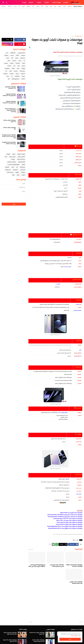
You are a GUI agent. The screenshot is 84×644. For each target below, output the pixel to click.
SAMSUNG (13, 53)
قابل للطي (22, 170)
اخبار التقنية (22, 167)
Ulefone (23, 74)
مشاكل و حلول (21, 157)
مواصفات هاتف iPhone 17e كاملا (10, 121)
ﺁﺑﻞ (17, 167)
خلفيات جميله (12, 157)
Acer (8, 76)
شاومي (59, 6)
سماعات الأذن (10, 172)
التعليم (23, 175)
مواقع (17, 172)
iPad (18, 68)
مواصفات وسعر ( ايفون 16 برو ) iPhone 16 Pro (9, 143)
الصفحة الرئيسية (79, 36)
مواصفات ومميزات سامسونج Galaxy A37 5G (9, 95)
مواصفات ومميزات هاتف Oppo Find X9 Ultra (10, 633)
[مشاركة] (30, 47)
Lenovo (14, 61)
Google (23, 68)
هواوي (47, 6)
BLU (19, 66)
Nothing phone (15, 79)
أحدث (80, 622)
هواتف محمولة (57, 2)
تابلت (73, 36)
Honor (12, 55)
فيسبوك (7, 167)
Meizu (23, 66)
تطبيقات (31, 2)
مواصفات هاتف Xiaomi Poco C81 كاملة (37, 633)
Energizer (7, 68)
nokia (8, 58)
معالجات (23, 172)
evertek (12, 74)
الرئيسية (66, 2)
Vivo (7, 53)
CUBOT (23, 79)
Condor (9, 66)
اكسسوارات (8, 170)
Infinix (17, 58)
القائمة (47, 2)
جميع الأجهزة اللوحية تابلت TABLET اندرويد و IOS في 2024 (37, 566)
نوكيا (33, 6)
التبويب (39, 2)
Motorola (23, 58)
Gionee (16, 71)
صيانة (13, 175)
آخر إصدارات (15, 170)
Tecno (20, 61)
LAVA (10, 71)
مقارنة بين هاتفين (11, 162)
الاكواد (23, 164)
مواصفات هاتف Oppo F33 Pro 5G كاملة (10, 641)
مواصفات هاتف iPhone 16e (10, 128)
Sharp (17, 74)
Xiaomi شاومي (21, 53)
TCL (6, 71)
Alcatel (12, 63)
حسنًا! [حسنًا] (70, 639)
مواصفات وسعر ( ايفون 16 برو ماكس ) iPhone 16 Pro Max (9, 136)
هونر (42, 6)
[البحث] (3, 2)
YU (12, 76)
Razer (23, 76)
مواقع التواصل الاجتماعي (13, 164)
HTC (14, 66)
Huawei (23, 55)
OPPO (74, 540)
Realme (6, 55)
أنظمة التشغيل (21, 162)
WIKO (13, 68)
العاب (13, 167)
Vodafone (17, 76)
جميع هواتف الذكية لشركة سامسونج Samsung (10, 110)
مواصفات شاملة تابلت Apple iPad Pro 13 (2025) (74, 566)
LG (24, 61)
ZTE (19, 6)
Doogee (5, 74)
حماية (18, 175)
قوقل (23, 6)
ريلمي (15, 6)
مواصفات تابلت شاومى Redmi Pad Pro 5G (76, 583)
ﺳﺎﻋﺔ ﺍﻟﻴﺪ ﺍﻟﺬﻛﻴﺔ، (21, 159)
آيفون (64, 6)
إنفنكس (38, 6)
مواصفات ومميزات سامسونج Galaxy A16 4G (9, 102)
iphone (6, 63)
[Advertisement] (42, 22)
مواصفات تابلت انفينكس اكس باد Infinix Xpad (57, 566)
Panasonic (22, 71)
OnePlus (10, 6)
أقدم (30, 622)
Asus (9, 61)
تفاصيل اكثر (75, 636)
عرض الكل (31, 549)
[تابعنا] (4, 6)
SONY (24, 63)
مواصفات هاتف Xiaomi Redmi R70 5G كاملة (38, 641)
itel (9, 79)
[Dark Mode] (7, 2)
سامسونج (69, 6)
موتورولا (28, 6)
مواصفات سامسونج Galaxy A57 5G (10, 87)
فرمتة (14, 154)
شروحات (24, 2)
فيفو (51, 6)
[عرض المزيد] (50, 544)
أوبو (55, 6)
